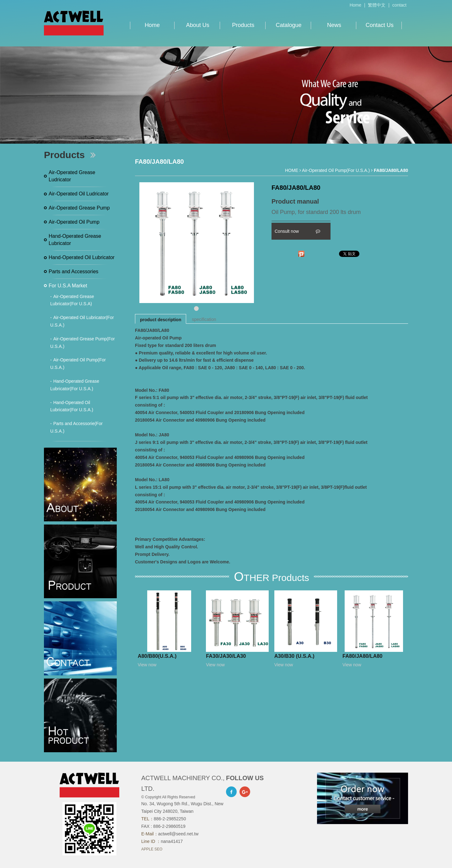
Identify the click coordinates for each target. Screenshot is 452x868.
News (334, 25)
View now (147, 665)
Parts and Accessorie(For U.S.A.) (76, 427)
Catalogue (289, 25)
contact (399, 5)
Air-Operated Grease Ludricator (72, 176)
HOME (292, 170)
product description (161, 320)
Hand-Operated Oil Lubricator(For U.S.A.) (72, 406)
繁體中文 (377, 5)
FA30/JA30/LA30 (226, 656)
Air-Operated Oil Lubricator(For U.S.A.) (82, 321)
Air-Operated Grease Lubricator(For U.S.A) (72, 300)
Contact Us (380, 25)
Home (355, 5)
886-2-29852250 (170, 819)
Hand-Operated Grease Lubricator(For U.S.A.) (75, 385)
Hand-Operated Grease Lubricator (75, 240)
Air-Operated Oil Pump (74, 222)
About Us (198, 25)
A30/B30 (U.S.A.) (294, 656)
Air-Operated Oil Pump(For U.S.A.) (78, 364)
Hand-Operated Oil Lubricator (82, 257)
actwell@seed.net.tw (178, 834)
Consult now (297, 231)
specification (204, 319)
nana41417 (172, 841)
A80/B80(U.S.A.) (157, 656)
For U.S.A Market (68, 286)
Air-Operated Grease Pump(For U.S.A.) (83, 343)
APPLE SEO (152, 849)
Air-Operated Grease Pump (79, 208)
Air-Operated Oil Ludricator (79, 194)
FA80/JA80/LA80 (362, 656)
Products (243, 25)
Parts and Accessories (73, 272)
